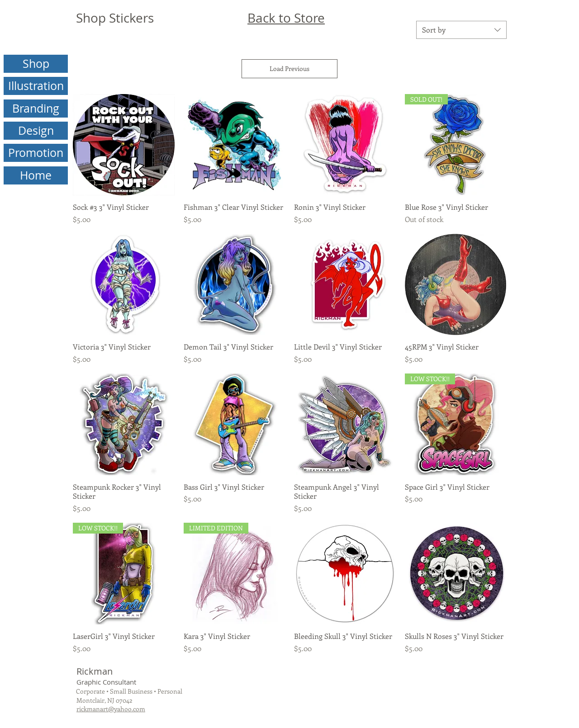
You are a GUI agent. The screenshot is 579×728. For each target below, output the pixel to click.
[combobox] (461, 30)
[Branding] (36, 109)
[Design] (36, 131)
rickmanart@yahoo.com (111, 709)
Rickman (95, 671)
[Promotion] (36, 153)
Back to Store (286, 18)
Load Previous (289, 69)
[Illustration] (36, 86)
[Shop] (36, 64)
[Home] (36, 175)
